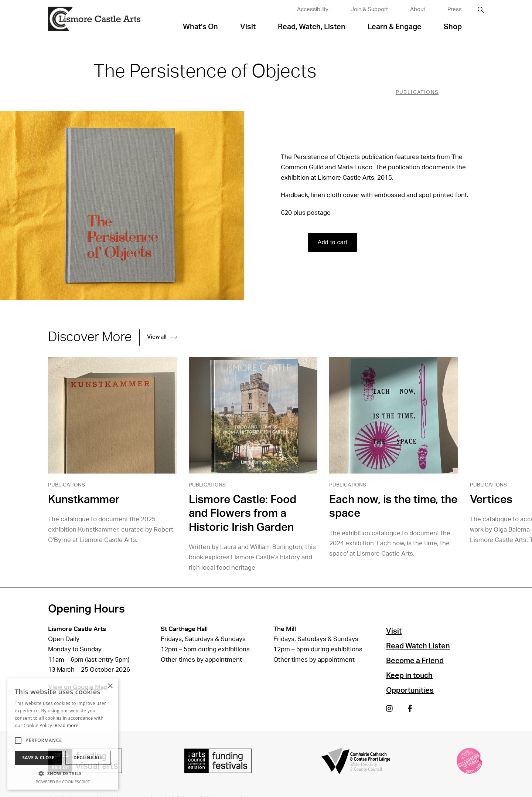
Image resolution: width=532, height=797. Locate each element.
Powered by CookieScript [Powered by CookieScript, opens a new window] (63, 782)
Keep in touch (409, 676)
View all (162, 337)
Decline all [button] (88, 758)
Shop (453, 27)
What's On (200, 27)
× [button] (110, 686)
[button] (63, 773)
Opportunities (410, 691)
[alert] (63, 734)
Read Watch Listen (418, 646)
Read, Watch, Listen (312, 27)
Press (455, 9)
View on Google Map (83, 687)
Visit (248, 27)
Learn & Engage (395, 27)
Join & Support (369, 9)
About (418, 9)
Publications (417, 92)
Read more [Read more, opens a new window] (66, 725)
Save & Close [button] (38, 758)
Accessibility (313, 9)
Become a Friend (415, 661)
